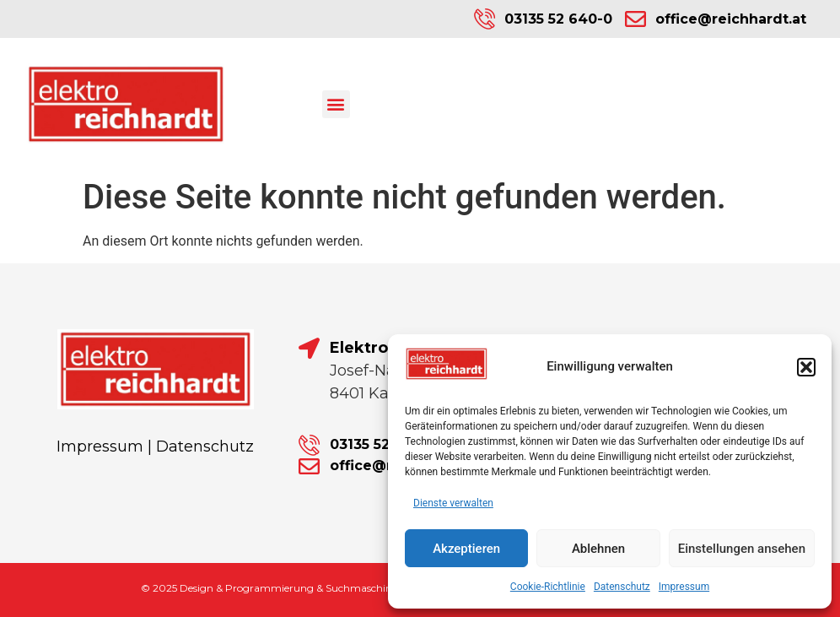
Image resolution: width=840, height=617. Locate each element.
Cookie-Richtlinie (548, 587)
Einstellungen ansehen (742, 549)
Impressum (684, 587)
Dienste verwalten (453, 503)
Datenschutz (622, 587)
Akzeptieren (466, 549)
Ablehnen (598, 549)
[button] (806, 367)
